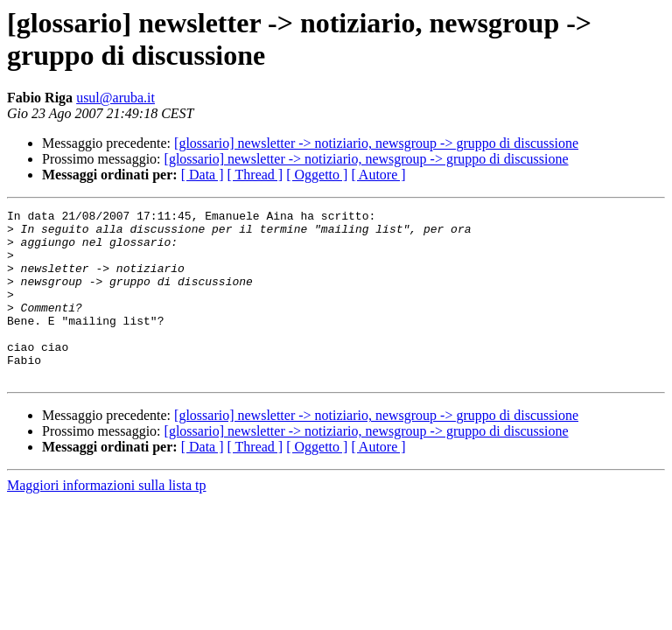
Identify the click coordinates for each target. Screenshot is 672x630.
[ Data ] (203, 175)
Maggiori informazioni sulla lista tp (107, 519)
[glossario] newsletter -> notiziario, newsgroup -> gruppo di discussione (376, 143)
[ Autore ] (378, 175)
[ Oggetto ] (317, 175)
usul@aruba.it (115, 98)
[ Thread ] (255, 175)
